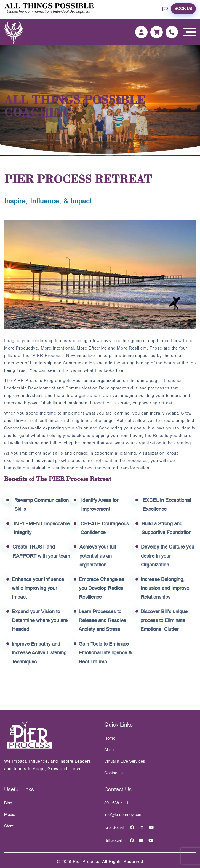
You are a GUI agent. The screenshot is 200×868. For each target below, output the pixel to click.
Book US (183, 9)
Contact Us (114, 773)
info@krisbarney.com (123, 814)
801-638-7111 (116, 803)
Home (110, 738)
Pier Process (86, 862)
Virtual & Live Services (125, 761)
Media (10, 814)
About (110, 750)
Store (9, 826)
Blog (8, 803)
